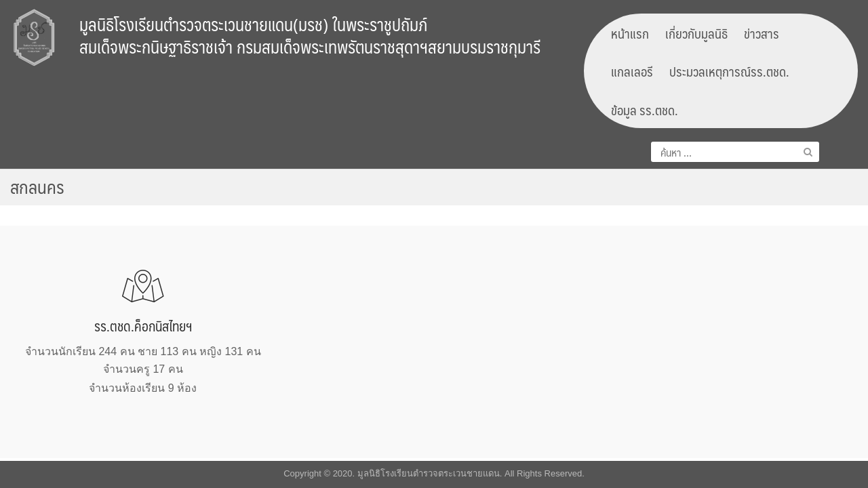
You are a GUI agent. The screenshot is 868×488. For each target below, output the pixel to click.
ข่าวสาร (762, 33)
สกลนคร (37, 186)
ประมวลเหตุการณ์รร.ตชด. (729, 71)
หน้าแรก (630, 33)
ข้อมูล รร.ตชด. (645, 110)
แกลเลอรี (632, 71)
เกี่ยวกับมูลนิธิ (696, 33)
